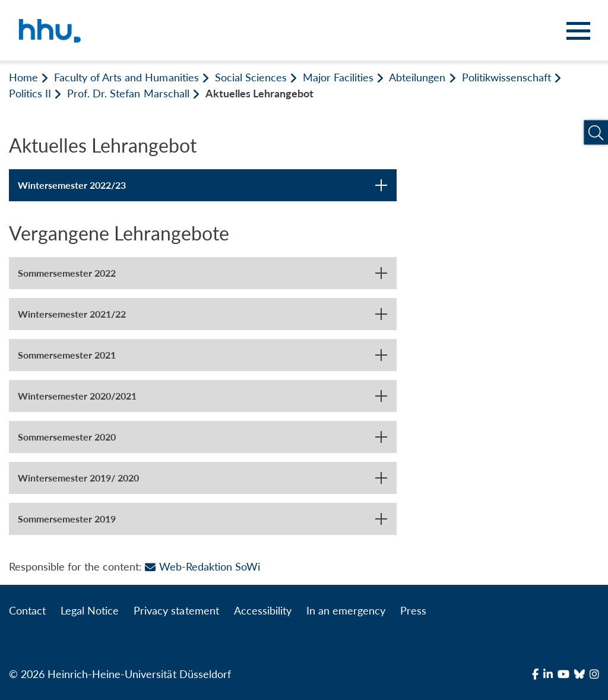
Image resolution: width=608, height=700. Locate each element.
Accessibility (263, 610)
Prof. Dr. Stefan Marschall (128, 93)
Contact (27, 610)
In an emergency (346, 610)
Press (413, 610)
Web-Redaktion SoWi (202, 566)
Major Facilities (338, 77)
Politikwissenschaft (506, 77)
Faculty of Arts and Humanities (126, 77)
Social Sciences (251, 77)
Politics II (30, 93)
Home (23, 77)
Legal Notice (90, 610)
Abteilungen (417, 77)
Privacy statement (176, 610)
